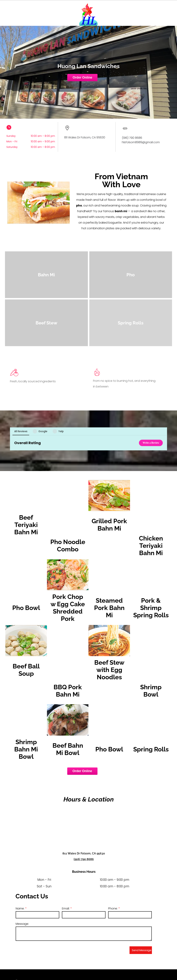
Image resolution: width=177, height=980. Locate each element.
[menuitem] (145, 964)
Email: (66, 891)
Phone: (113, 891)
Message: (22, 906)
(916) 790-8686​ (80, 970)
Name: (20, 891)
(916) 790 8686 (84, 841)
